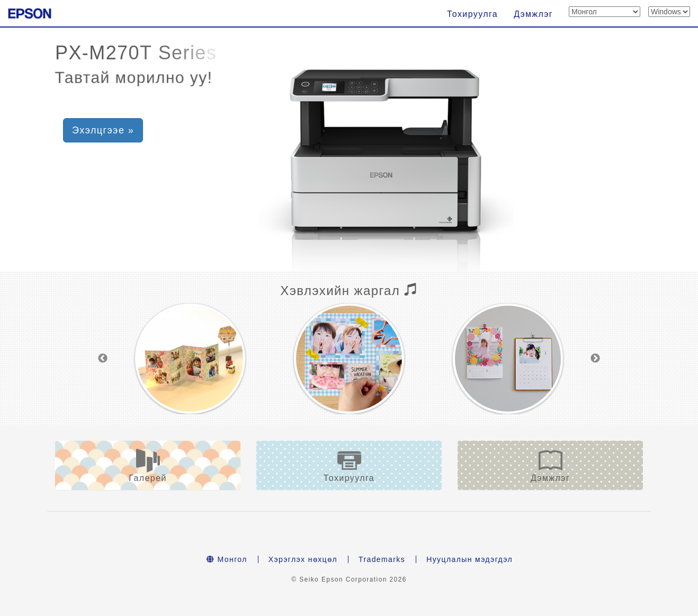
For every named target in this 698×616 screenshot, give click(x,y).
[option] (190, 359)
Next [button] (595, 359)
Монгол (227, 559)
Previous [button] (103, 359)
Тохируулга (472, 14)
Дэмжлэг (533, 14)
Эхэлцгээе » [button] (103, 130)
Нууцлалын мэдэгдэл (469, 559)
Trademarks (382, 559)
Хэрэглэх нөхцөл (303, 559)
